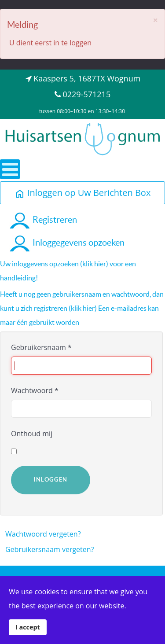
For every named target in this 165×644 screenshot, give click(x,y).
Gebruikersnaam (41, 347)
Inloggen (51, 480)
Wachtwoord (35, 390)
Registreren (43, 220)
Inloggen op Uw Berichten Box (83, 193)
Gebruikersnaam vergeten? (50, 549)
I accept (28, 627)
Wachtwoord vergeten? (43, 534)
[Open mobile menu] (10, 169)
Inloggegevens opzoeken (67, 243)
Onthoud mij (32, 434)
